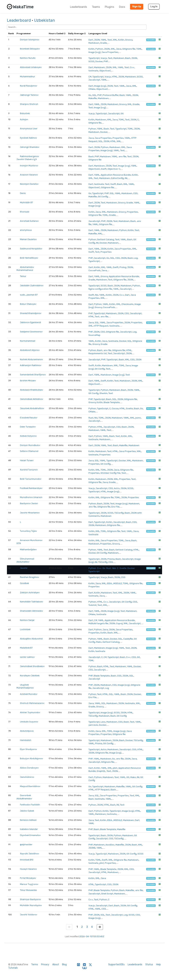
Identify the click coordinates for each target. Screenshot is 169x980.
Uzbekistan (44, 20)
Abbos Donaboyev (29, 768)
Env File (115, 507)
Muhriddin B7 (26, 202)
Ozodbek (24, 583)
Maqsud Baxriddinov (30, 786)
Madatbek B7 (26, 648)
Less (103, 722)
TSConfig (119, 513)
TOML (139, 49)
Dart (91, 40)
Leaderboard (19, 20)
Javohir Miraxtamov (30, 513)
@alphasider (26, 844)
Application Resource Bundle (116, 175)
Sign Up (137, 7)
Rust (91, 418)
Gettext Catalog (106, 239)
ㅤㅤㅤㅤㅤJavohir (24, 568)
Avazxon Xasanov (29, 175)
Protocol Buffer (111, 95)
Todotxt (93, 605)
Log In (154, 7)
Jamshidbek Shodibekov (32, 666)
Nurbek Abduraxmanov (31, 359)
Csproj (119, 623)
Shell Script (107, 894)
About (56, 965)
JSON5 (92, 848)
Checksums (127, 304)
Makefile (93, 98)
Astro (117, 488)
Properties (118, 138)
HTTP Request (101, 326)
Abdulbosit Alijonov (30, 350)
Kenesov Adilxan (28, 820)
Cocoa (115, 408)
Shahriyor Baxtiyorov (30, 899)
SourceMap (94, 335)
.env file (122, 156)
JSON (97, 40)
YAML (104, 40)
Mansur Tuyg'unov (29, 884)
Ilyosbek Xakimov (28, 138)
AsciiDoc (110, 845)
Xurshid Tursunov (29, 470)
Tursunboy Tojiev (28, 531)
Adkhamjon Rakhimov (31, 365)
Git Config (103, 196)
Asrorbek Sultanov (29, 221)
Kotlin (121, 40)
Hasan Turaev (27, 460)
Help (158, 965)
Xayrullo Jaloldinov (29, 854)
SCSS (91, 61)
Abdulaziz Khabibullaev (32, 390)
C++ (132, 67)
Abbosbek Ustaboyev (31, 67)
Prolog (123, 267)
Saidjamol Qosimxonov (31, 332)
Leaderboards (78, 7)
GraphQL (101, 771)
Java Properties (110, 52)
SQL (94, 95)
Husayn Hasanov (28, 869)
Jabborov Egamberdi (30, 322)
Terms (35, 965)
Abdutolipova (27, 731)
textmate (93, 71)
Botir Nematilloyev (29, 258)
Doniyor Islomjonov (30, 40)
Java (119, 49)
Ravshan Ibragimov (29, 577)
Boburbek (25, 113)
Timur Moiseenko (28, 890)
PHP (106, 61)
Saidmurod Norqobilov (31, 249)
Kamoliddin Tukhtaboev (32, 602)
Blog (64, 965)
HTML (115, 77)
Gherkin (103, 393)
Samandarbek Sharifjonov (33, 375)
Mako (99, 642)
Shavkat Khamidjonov (31, 313)
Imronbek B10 (27, 860)
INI (126, 178)
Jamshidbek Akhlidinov (32, 399)
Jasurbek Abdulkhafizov (32, 408)
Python (99, 49)
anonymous (26, 230)
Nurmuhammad (28, 341)
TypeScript (94, 58)
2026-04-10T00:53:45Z (92, 936)
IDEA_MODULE (114, 583)
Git (122, 113)
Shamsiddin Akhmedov (31, 611)
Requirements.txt (98, 353)
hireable (151, 40)
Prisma (111, 559)
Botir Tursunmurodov (31, 479)
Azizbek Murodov (29, 694)
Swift (104, 169)
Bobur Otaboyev (28, 304)
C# (90, 77)
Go (90, 95)
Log (136, 258)
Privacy (45, 965)
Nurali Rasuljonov (29, 86)
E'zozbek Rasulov (29, 418)
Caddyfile (128, 639)
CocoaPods (94, 270)
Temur (23, 276)
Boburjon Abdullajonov (31, 759)
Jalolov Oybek (27, 811)
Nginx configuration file (100, 289)
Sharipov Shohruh (29, 104)
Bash (128, 58)
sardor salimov (27, 657)
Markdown (94, 43)
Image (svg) (94, 52)
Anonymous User (29, 129)
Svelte (129, 408)
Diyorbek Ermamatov (30, 835)
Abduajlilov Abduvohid (31, 639)
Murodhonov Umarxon (31, 497)
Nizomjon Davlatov (29, 184)
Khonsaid (25, 212)
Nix (97, 295)
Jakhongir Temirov (29, 95)
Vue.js (104, 58)
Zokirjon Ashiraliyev (30, 593)
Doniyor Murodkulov (30, 445)
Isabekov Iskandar (29, 829)
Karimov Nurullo (28, 58)
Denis (23, 193)
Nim (114, 568)
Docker (99, 61)
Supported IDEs (116, 965)
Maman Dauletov (28, 239)
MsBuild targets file (98, 623)
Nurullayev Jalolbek (30, 676)
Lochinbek (25, 629)
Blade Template (112, 402)
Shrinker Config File (110, 473)
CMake (92, 89)
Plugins (109, 7)
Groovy (129, 40)
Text (110, 40)
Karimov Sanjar (27, 620)
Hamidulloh (26, 740)
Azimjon (24, 119)
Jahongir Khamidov (30, 147)
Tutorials (13, 968)
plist (115, 768)
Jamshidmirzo (27, 777)
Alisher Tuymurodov (30, 712)
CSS (135, 193)
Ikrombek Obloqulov (30, 49)
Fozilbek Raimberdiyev (31, 488)
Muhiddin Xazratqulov (31, 905)
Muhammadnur (27, 76)
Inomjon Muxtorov (29, 166)
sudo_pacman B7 (29, 295)
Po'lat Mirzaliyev (28, 878)
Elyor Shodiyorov (28, 749)
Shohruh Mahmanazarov (32, 703)
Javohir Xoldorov (29, 915)
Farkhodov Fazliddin (30, 805)
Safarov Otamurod (29, 451)
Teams (96, 7)
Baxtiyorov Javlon (29, 503)
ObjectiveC (105, 71)
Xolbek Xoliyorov (28, 436)
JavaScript (94, 80)
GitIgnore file (129, 49)
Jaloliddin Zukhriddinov (32, 285)
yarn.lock (93, 725)
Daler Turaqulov (28, 427)
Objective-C (114, 169)
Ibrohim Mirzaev (28, 381)
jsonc (138, 418)
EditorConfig (117, 178)
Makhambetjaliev (28, 550)
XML (115, 40)
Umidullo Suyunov (29, 722)
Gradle (104, 43)
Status (149, 965)
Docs (122, 7)
